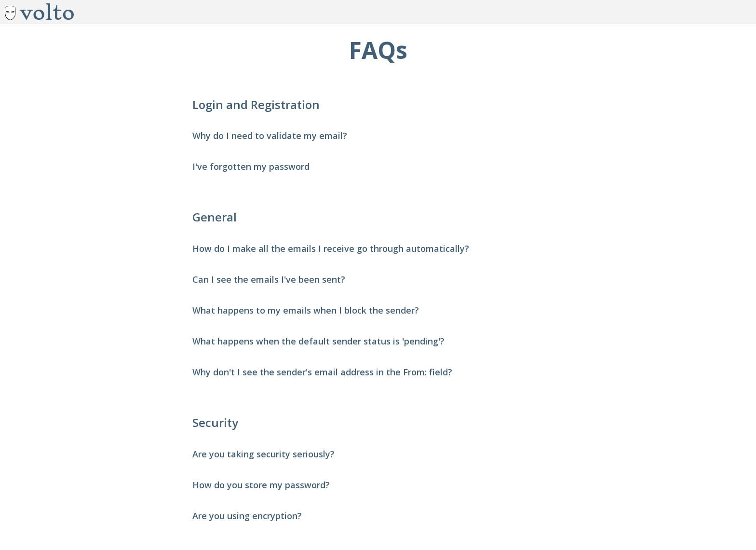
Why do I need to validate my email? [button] (270, 136)
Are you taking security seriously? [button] (263, 454)
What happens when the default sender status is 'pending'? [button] (318, 341)
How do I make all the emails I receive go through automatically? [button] (331, 248)
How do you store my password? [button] (261, 485)
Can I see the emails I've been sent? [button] (269, 279)
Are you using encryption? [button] (247, 516)
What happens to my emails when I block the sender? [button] (306, 310)
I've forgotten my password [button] (251, 166)
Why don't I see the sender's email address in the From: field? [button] (322, 372)
